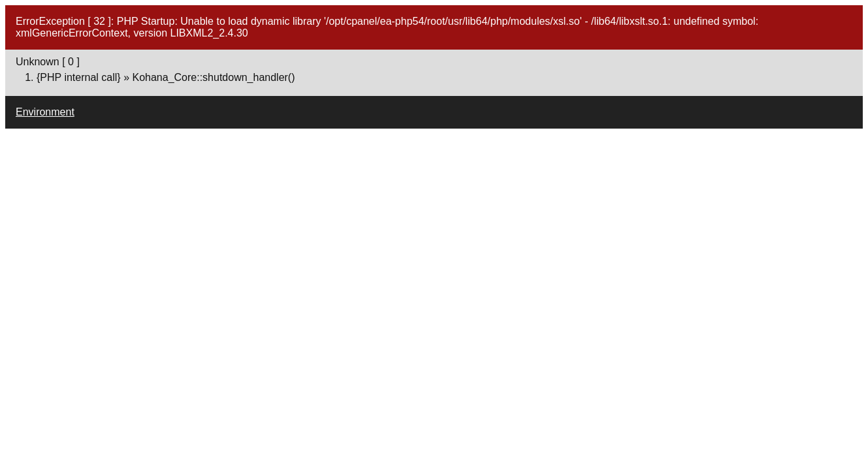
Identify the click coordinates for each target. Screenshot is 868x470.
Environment (45, 112)
